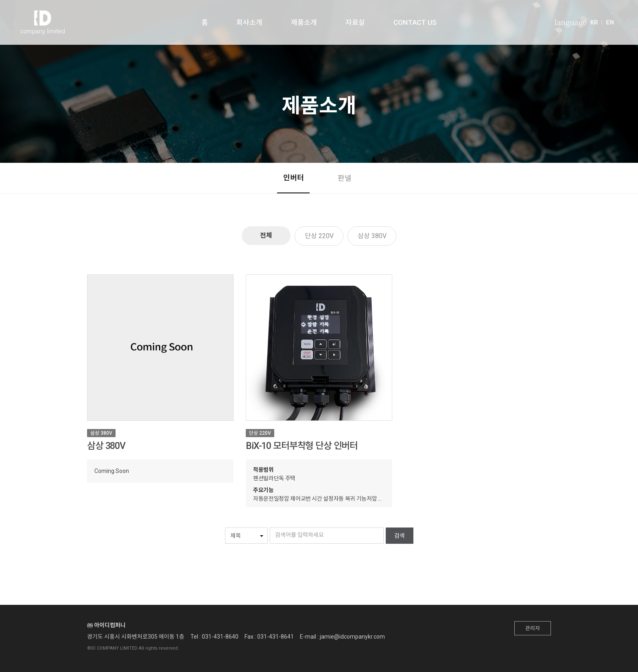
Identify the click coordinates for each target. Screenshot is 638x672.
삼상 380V (372, 236)
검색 (400, 536)
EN (610, 22)
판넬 (344, 178)
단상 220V (319, 236)
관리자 (533, 628)
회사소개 (249, 22)
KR (594, 22)
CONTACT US (415, 22)
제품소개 (304, 22)
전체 (266, 235)
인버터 (293, 178)
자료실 (355, 22)
